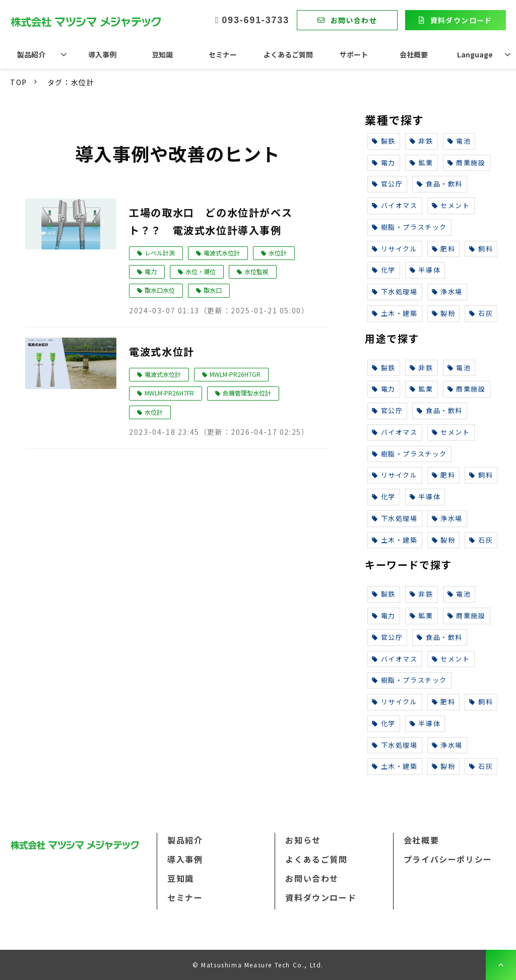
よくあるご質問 (288, 54)
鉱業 (422, 162)
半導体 (425, 270)
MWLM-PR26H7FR (169, 393)
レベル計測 (160, 253)
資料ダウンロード (461, 20)
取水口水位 (160, 290)
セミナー (223, 54)
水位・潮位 (201, 271)
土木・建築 (395, 313)
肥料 (444, 249)
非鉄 (422, 141)
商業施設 (467, 162)
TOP (19, 82)
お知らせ (303, 840)
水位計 (278, 253)
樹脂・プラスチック (409, 227)
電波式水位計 (222, 253)
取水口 (213, 290)
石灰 (481, 313)
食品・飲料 (440, 184)
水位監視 (256, 271)
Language (475, 54)
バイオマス (395, 205)
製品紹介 (31, 54)
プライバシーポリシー (448, 859)
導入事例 (102, 54)
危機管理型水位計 (247, 393)
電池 (459, 141)
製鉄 (384, 141)
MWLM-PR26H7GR (235, 374)
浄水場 (447, 291)
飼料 (481, 249)
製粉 (444, 313)
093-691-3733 (255, 20)
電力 (151, 271)
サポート (354, 54)
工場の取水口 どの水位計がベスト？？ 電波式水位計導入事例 (211, 221)
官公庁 (387, 184)
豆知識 (162, 54)
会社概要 (414, 54)
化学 (384, 270)
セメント (451, 205)
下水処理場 (395, 291)
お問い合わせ (354, 20)
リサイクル (395, 249)
